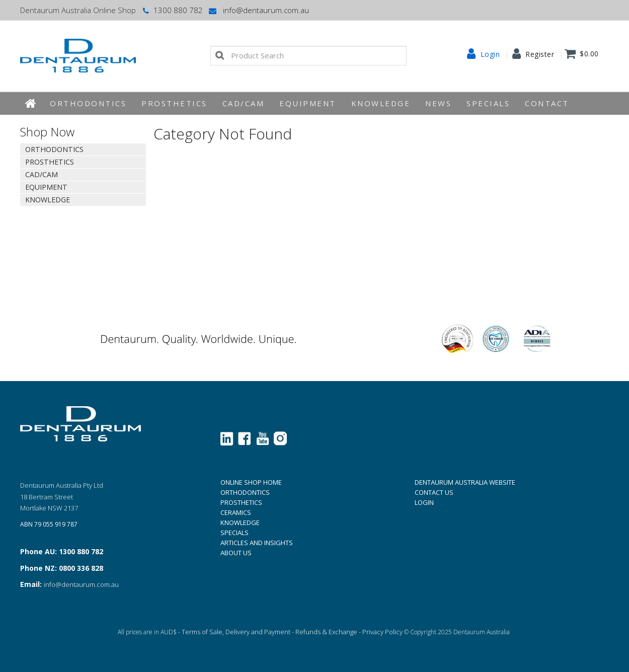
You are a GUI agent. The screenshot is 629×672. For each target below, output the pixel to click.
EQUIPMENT (308, 103)
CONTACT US (434, 492)
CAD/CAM (244, 103)
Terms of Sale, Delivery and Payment (236, 632)
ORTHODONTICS (245, 492)
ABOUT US (236, 553)
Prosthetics (174, 103)
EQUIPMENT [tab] (46, 187)
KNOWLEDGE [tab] (48, 200)
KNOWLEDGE (381, 103)
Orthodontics (88, 103)
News (438, 103)
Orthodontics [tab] (54, 149)
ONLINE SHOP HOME (251, 482)
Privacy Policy (382, 632)
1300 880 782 (172, 10)
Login (490, 54)
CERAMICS (236, 512)
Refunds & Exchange (326, 632)
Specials (488, 103)
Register (540, 54)
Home (31, 103)
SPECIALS (234, 533)
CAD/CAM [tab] (42, 174)
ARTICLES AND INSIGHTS (257, 543)
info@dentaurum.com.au (258, 10)
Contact (547, 103)
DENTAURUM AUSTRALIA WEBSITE (465, 482)
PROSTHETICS (241, 502)
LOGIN (424, 502)
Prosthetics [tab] (50, 162)
